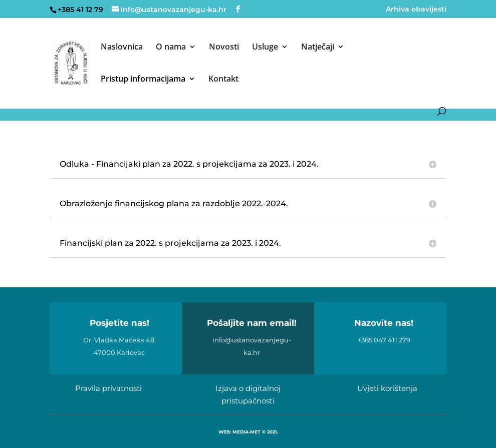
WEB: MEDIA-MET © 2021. (248, 432)
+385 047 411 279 (384, 340)
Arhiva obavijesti (416, 10)
